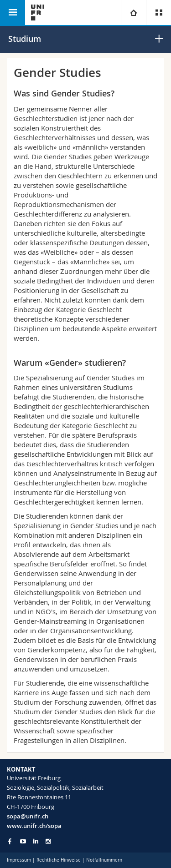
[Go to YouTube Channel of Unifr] (23, 841)
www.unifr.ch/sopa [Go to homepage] (34, 826)
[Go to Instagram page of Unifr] (48, 841)
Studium (25, 39)
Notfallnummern (104, 860)
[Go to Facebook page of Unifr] (10, 841)
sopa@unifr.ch (28, 816)
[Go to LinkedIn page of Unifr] (36, 841)
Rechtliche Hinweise (59, 860)
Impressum (19, 860)
